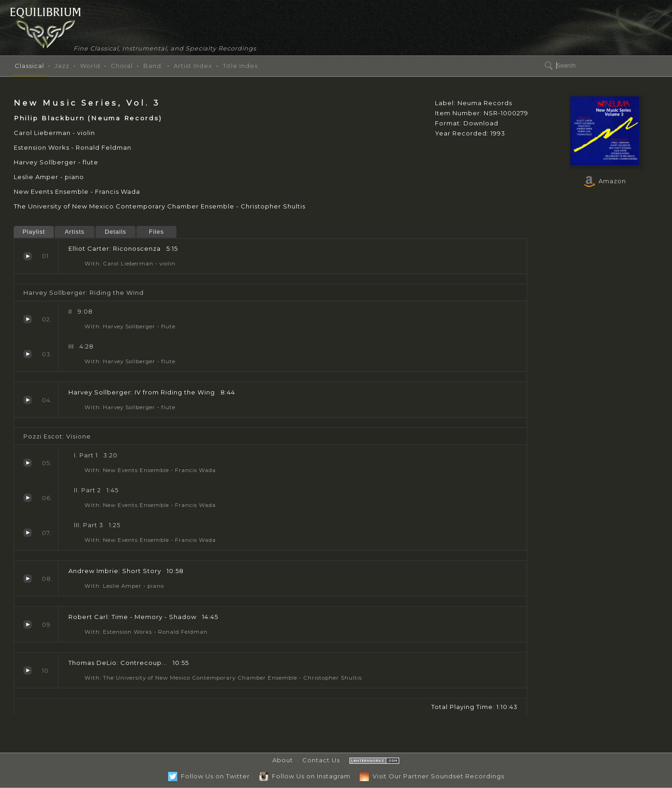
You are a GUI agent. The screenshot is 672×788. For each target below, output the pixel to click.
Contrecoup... (28, 670)
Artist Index (193, 66)
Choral (122, 66)
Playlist (34, 232)
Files (156, 232)
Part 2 (28, 498)
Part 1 (28, 463)
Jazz (62, 66)
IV (28, 400)
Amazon (605, 181)
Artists (75, 232)
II (28, 319)
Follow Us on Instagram (305, 776)
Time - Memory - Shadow (28, 625)
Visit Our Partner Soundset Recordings (432, 776)
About (283, 760)
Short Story (28, 579)
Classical (29, 66)
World (90, 66)
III (28, 354)
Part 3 (28, 533)
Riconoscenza (28, 256)
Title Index (240, 66)
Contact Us (321, 760)
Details (116, 232)
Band (152, 66)
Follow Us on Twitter (209, 776)
